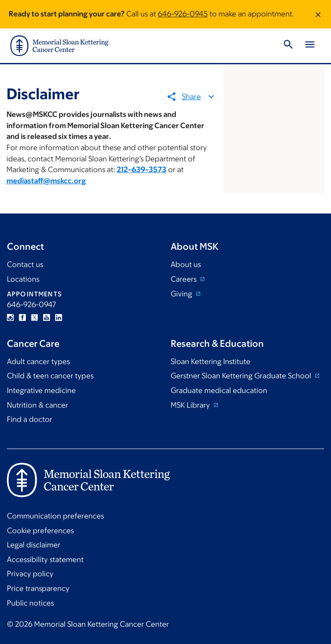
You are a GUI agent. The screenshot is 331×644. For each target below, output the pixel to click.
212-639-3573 (142, 170)
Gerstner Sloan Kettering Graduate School (242, 376)
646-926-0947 (31, 305)
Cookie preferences (40, 531)
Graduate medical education (219, 390)
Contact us (25, 264)
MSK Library (191, 405)
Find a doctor (30, 419)
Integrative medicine (41, 390)
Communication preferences (55, 516)
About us (186, 264)
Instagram (10, 317)
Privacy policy (30, 574)
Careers (184, 279)
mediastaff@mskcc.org (46, 181)
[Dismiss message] (318, 14)
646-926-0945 (183, 14)
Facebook (22, 317)
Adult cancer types (38, 361)
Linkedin (59, 317)
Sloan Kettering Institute (211, 361)
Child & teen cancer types (50, 376)
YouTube (47, 317)
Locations (23, 279)
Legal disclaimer (34, 545)
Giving (182, 294)
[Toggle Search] (288, 46)
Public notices (30, 603)
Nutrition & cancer (37, 405)
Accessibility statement (45, 559)
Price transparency (38, 588)
